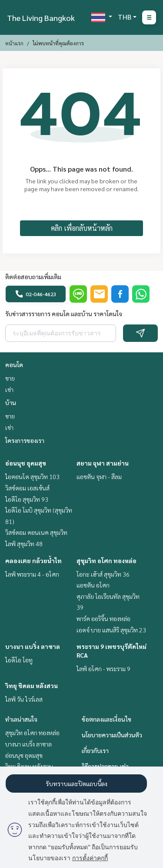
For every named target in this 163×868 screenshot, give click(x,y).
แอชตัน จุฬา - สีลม (99, 476)
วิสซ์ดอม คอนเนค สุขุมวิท (36, 532)
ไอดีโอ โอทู (19, 660)
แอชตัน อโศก (93, 585)
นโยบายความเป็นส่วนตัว (112, 735)
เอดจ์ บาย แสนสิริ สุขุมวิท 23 (111, 630)
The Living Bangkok (41, 18)
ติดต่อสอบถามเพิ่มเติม (33, 277)
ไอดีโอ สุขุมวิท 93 (27, 499)
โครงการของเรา (25, 440)
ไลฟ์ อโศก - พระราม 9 (103, 669)
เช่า (9, 389)
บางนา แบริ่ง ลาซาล (33, 646)
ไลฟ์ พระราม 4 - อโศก (32, 574)
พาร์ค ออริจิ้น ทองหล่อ (103, 618)
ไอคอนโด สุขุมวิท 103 (32, 476)
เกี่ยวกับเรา (95, 750)
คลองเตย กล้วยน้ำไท (33, 561)
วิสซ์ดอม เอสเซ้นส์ (27, 488)
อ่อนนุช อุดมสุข (26, 463)
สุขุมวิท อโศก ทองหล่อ (106, 561)
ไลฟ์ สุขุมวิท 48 (24, 544)
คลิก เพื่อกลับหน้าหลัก (82, 228)
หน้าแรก (14, 43)
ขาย (10, 378)
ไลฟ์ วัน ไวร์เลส (24, 699)
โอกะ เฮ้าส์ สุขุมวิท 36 (103, 574)
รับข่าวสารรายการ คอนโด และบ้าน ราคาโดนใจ (64, 314)
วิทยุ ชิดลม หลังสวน (32, 686)
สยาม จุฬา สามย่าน (103, 463)
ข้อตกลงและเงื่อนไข (106, 719)
